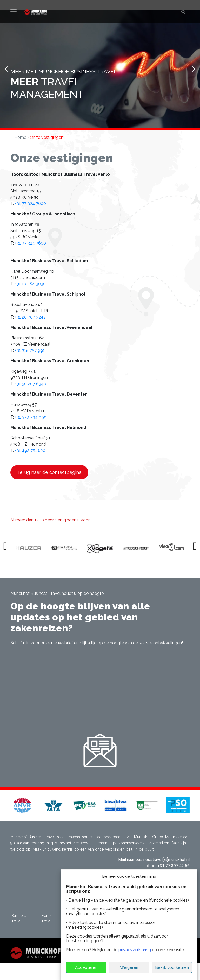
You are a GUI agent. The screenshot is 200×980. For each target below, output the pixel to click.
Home (20, 137)
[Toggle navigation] (14, 12)
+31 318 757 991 (30, 350)
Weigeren (129, 967)
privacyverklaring (135, 950)
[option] (34, 548)
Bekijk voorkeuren (172, 967)
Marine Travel (47, 918)
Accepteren (86, 967)
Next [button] (196, 548)
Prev (7, 69)
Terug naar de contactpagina (49, 472)
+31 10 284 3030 (30, 284)
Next (193, 69)
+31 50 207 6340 (31, 384)
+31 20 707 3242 (30, 317)
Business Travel (19, 918)
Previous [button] (6, 548)
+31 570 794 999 (31, 417)
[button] (22, 805)
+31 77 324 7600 (30, 204)
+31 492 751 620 (30, 450)
